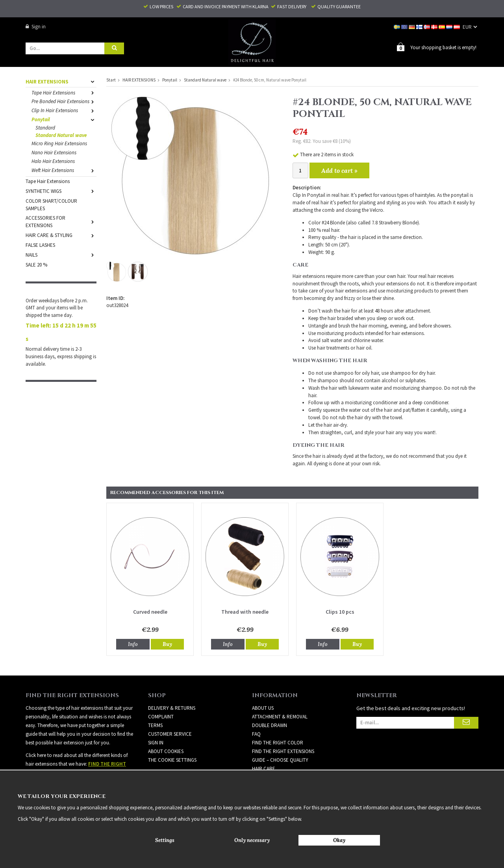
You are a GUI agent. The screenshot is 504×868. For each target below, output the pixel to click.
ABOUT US (263, 708)
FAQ (256, 734)
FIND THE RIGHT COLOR (278, 742)
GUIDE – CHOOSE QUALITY (280, 760)
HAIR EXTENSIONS (61, 81)
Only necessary (252, 840)
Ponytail (64, 119)
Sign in (36, 27)
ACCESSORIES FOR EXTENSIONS (61, 221)
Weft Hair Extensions (64, 170)
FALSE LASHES (40, 245)
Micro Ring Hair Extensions (59, 143)
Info (133, 644)
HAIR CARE (264, 768)
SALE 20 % (36, 264)
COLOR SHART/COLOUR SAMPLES (51, 204)
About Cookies (166, 751)
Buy (167, 644)
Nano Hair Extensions (54, 152)
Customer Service (170, 734)
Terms (155, 725)
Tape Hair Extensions (64, 92)
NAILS (61, 254)
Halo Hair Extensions (53, 161)
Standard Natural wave (61, 135)
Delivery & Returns (172, 708)
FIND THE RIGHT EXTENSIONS (283, 751)
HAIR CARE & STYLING (61, 235)
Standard (45, 127)
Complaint (161, 716)
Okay (339, 840)
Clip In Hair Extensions (64, 110)
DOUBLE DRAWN (270, 725)
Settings (165, 840)
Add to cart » (339, 170)
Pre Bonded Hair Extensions (64, 101)
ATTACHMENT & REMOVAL (280, 716)
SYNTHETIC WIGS (61, 191)
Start (111, 80)
